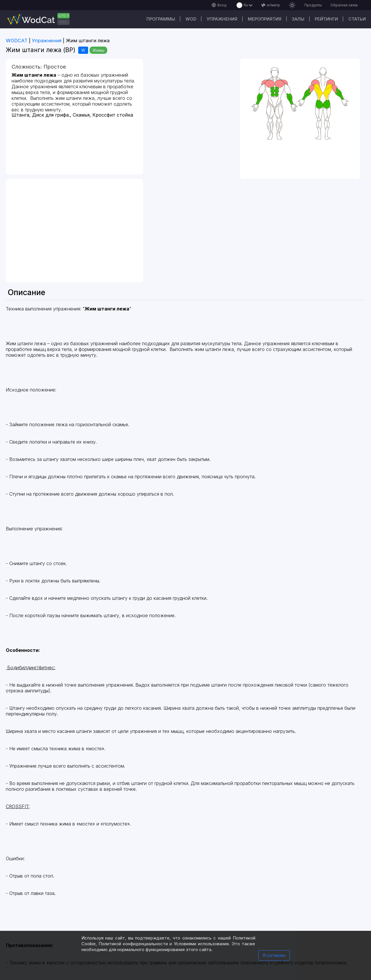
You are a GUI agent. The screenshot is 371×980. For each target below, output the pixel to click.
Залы (298, 19)
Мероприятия (265, 19)
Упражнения (222, 19)
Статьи (357, 19)
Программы (161, 19)
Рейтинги (326, 19)
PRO (64, 22)
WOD (191, 19)
